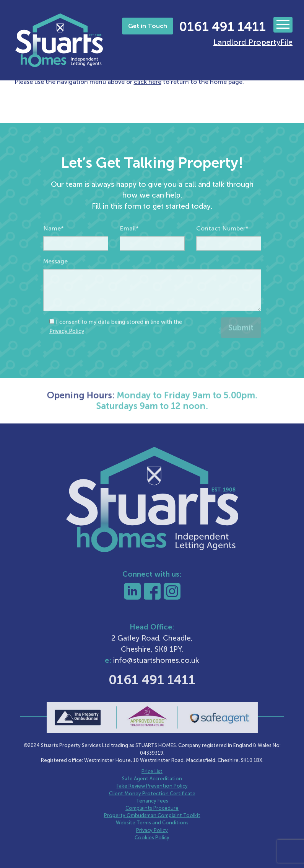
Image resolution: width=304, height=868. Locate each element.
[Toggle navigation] (283, 25)
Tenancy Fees (152, 801)
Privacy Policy (67, 348)
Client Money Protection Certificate (152, 794)
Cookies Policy (152, 838)
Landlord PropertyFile (253, 42)
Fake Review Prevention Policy (152, 786)
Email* (129, 245)
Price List (152, 771)
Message (55, 278)
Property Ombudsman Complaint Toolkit (152, 815)
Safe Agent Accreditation (152, 779)
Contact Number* (222, 245)
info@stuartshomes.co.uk (156, 660)
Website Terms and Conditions (152, 823)
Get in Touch (148, 26)
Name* (54, 245)
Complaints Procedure (152, 808)
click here (148, 82)
